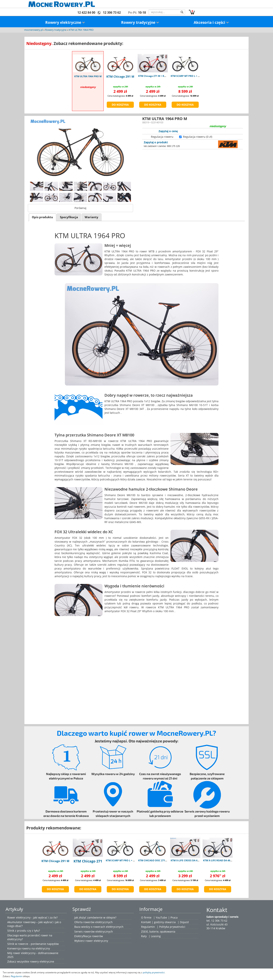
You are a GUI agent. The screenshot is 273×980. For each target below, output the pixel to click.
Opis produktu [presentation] (42, 217)
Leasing (156, 936)
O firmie (146, 917)
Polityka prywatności (172, 927)
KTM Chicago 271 (88, 861)
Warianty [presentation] (91, 217)
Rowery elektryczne (65, 22)
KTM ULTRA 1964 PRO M (88, 76)
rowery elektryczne (42, 961)
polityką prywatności (154, 972)
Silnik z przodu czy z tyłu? (24, 931)
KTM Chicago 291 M (120, 76)
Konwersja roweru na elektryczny (29, 948)
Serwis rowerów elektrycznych (94, 931)
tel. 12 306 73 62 (217, 921)
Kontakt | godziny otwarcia (158, 922)
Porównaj (80, 208)
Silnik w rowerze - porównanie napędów (33, 944)
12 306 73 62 (112, 12)
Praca (174, 917)
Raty (144, 936)
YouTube (161, 917)
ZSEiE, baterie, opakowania (158, 931)
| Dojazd (183, 922)
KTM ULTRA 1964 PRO (81, 30)
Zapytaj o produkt (156, 142)
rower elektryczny (97, 941)
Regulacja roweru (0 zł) (198, 137)
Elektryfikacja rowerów (89, 936)
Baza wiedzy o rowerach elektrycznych (99, 927)
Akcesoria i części (211, 22)
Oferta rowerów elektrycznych (93, 922)
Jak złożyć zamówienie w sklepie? (95, 917)
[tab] (43, 217)
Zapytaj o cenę (168, 131)
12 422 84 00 (86, 12)
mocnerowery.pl (34, 30)
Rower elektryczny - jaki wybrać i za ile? (32, 917)
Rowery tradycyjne (140, 22)
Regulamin (148, 927)
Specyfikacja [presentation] (69, 217)
